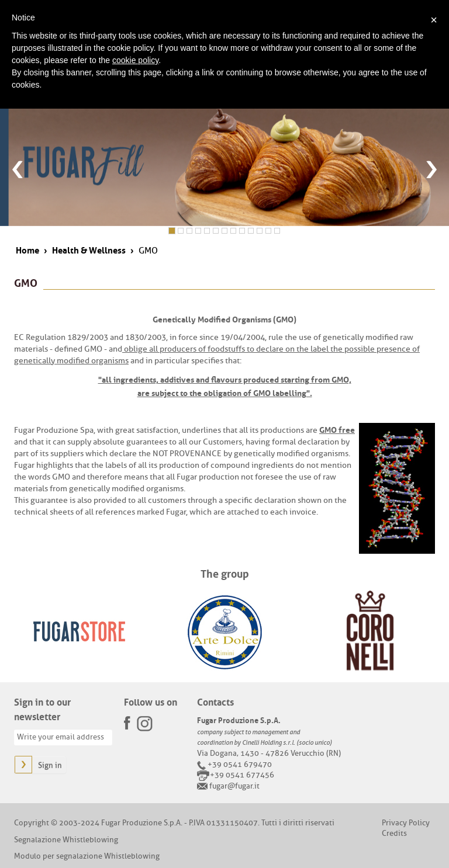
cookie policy (135, 60)
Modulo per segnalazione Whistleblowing (87, 856)
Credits (394, 833)
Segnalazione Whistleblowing (66, 840)
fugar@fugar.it (234, 786)
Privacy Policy (406, 823)
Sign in (50, 765)
